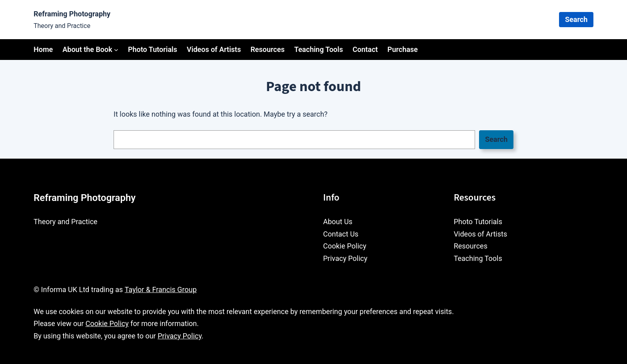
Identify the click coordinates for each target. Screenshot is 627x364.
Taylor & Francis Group (161, 289)
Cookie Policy (107, 323)
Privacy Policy (180, 336)
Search (576, 19)
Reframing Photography (72, 14)
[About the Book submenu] (116, 49)
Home (43, 49)
